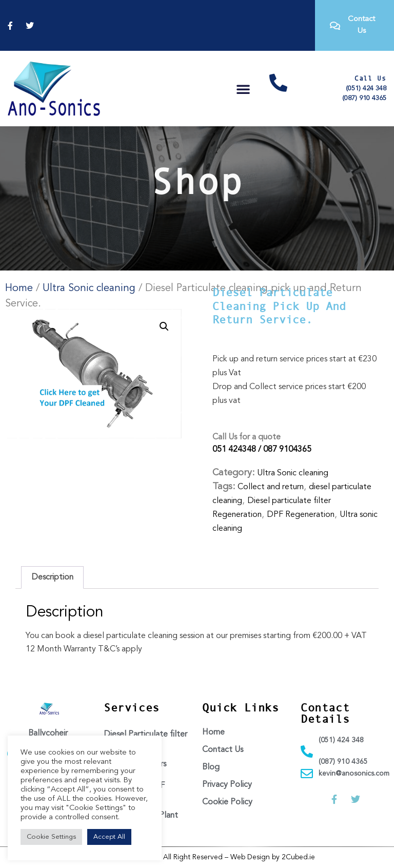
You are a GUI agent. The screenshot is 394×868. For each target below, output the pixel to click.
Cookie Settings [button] (51, 837)
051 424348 (234, 450)
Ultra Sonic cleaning (89, 288)
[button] (243, 89)
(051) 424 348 (366, 89)
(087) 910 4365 (364, 98)
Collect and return (271, 487)
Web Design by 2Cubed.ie (273, 857)
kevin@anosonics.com (354, 774)
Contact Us (223, 750)
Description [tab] (52, 577)
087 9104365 (287, 450)
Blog (211, 767)
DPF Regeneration (301, 515)
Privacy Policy (227, 785)
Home (19, 288)
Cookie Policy (227, 802)
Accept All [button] (109, 837)
